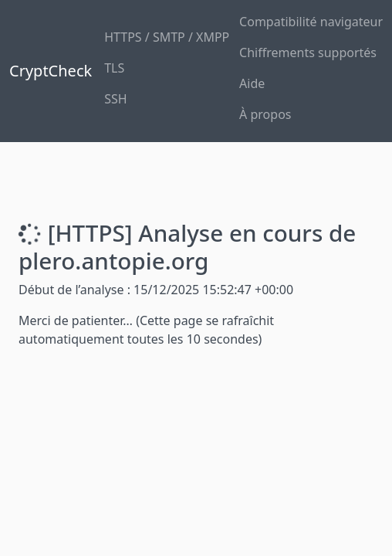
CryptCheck (51, 71)
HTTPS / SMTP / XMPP (167, 37)
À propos (265, 114)
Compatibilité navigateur (311, 22)
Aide (252, 83)
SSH (115, 99)
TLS (114, 68)
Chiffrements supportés (308, 53)
